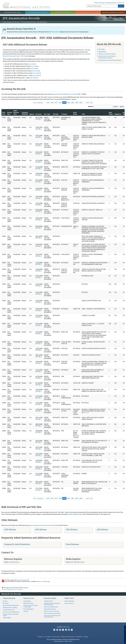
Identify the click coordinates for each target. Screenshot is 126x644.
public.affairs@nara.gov (77, 562)
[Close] (124, 627)
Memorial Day (55, 32)
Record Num (10, 113)
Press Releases (72, 544)
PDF (37, 119)
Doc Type (47, 114)
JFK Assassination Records (28, 22)
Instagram (60, 630)
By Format (6, 603)
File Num (56, 114)
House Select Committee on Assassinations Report (107, 57)
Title (83, 114)
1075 (48, 103)
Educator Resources (63, 12)
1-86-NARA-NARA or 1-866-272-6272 (63, 641)
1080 (68, 103)
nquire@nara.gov (14, 562)
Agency (32, 114)
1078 (60, 103)
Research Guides (50, 598)
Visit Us (88, 12)
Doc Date (39, 114)
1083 (81, 103)
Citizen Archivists (100, 3)
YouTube (66, 630)
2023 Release (41, 530)
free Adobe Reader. (23, 580)
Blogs (69, 630)
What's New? (69, 598)
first (35, 103)
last (91, 103)
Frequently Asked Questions (17, 544)
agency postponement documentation (41, 525)
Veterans (26, 611)
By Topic (5, 601)
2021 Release (102, 530)
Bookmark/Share (111, 3)
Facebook (54, 630)
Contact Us (121, 3)
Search (121, 6)
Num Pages (111, 113)
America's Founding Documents (113, 12)
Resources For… (29, 598)
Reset (122, 107)
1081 (73, 103)
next (87, 103)
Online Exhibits (7, 618)
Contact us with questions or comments (12, 589)
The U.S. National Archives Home (26, 5)
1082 (77, 103)
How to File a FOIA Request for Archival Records (52, 616)
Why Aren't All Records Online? (52, 613)
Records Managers (29, 609)
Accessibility (48, 637)
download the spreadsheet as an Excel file (66, 94)
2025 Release (10, 530)
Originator (118, 114)
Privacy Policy (56, 637)
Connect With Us (63, 627)
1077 (56, 103)
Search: (90, 106)
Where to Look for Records (51, 611)
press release (31, 64)
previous (40, 103)
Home (4, 22)
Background (102, 52)
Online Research (9, 598)
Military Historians (28, 603)
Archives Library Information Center (11, 615)
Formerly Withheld (25, 113)
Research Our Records (13, 12)
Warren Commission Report (107, 54)
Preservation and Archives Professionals (31, 606)
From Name (75, 113)
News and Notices (70, 601)
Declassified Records (50, 609)
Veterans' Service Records (38, 12)
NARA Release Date (16, 112)
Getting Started (48, 601)
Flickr (72, 630)
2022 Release (72, 530)
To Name (64, 114)
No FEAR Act (80, 637)
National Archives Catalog (10, 608)
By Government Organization (11, 605)
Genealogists (27, 601)
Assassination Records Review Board (110, 60)
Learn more (110, 641)
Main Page (102, 49)
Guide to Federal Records (51, 607)
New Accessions (69, 603)
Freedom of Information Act (68, 637)
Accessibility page (45, 581)
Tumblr (63, 630)
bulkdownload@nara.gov (75, 514)
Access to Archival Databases (11, 612)
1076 (52, 103)
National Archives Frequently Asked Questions (52, 604)
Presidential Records (9, 610)
